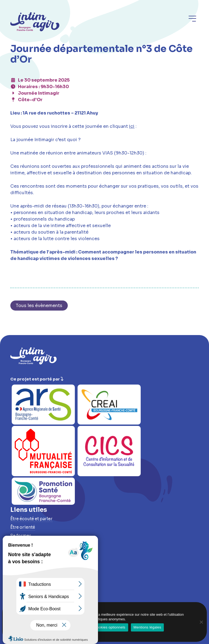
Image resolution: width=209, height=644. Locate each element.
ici (132, 126)
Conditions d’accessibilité (39, 595)
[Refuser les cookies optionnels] (201, 622)
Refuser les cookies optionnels (100, 627)
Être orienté (23, 527)
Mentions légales (147, 627)
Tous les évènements (39, 306)
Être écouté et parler (31, 519)
